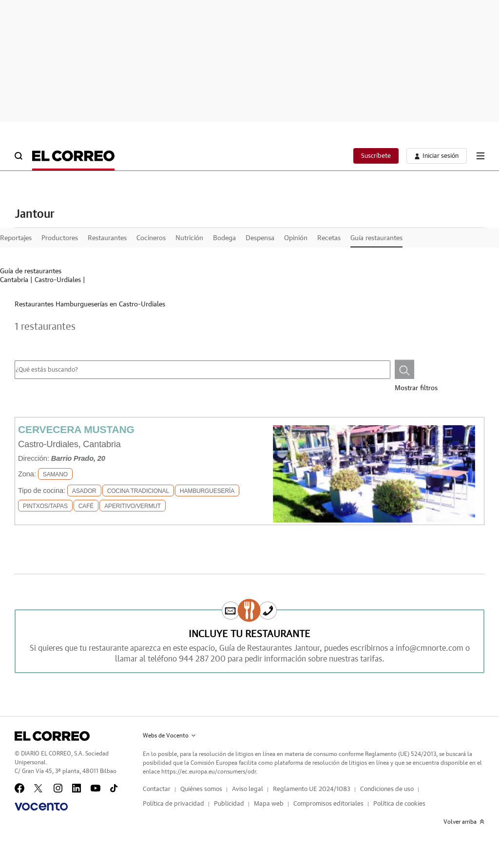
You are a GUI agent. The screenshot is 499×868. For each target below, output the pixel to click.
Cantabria (14, 280)
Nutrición (189, 238)
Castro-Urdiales (58, 280)
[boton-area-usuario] (437, 156)
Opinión (296, 238)
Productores (60, 238)
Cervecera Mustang (76, 429)
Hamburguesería (207, 491)
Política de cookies (399, 804)
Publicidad (229, 804)
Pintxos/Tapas (45, 506)
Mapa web (269, 804)
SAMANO (55, 474)
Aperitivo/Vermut (133, 506)
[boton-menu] (480, 156)
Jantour (35, 214)
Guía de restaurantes (31, 271)
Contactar (157, 789)
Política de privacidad (173, 804)
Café (86, 506)
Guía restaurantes (376, 238)
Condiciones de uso (387, 789)
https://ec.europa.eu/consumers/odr (209, 772)
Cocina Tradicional (138, 491)
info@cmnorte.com (430, 648)
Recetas (329, 238)
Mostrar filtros (416, 388)
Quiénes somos (201, 789)
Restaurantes (107, 238)
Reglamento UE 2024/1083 (312, 789)
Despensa (260, 238)
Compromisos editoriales (328, 804)
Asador (84, 491)
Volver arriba (464, 822)
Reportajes (16, 238)
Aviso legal (248, 789)
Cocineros (151, 238)
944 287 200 (202, 659)
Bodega (224, 238)
